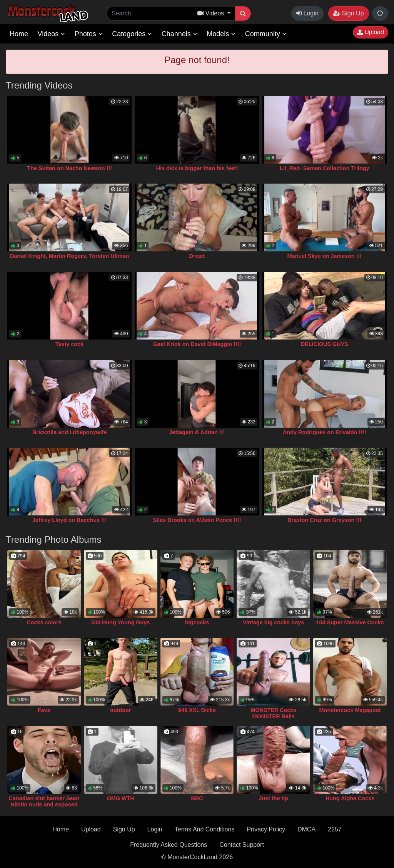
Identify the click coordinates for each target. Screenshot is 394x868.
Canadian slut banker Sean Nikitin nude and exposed (44, 801)
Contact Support (242, 845)
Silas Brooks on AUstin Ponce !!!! (197, 520)
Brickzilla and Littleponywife (70, 432)
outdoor (120, 710)
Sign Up (348, 13)
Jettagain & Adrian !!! (197, 432)
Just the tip (273, 798)
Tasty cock (69, 344)
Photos (89, 34)
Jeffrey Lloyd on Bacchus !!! (70, 520)
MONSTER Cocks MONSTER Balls (273, 713)
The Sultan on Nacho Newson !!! (69, 168)
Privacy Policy (266, 829)
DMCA (306, 829)
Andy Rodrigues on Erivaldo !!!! (325, 432)
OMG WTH (121, 798)
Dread (197, 256)
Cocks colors (44, 622)
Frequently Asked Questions (169, 845)
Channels (179, 34)
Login (307, 13)
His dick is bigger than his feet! (197, 168)
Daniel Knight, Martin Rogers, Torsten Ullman (69, 256)
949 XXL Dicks (197, 710)
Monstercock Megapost (350, 710)
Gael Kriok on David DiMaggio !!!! (197, 344)
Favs (44, 710)
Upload (371, 32)
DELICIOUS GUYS (325, 344)
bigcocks (197, 622)
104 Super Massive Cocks (350, 622)
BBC (197, 798)
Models (221, 34)
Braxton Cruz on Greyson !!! (325, 520)
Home (19, 34)
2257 (335, 829)
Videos (51, 34)
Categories (132, 34)
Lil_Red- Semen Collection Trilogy (325, 168)
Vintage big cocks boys (274, 622)
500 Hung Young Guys (120, 622)
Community (266, 34)
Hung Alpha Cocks (350, 798)
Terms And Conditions (205, 829)
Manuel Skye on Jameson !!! (325, 256)
